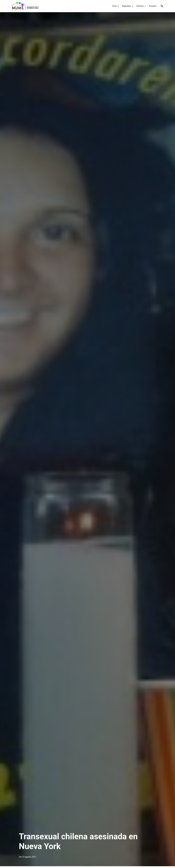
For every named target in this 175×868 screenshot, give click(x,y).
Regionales (126, 6)
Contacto (153, 6)
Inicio (114, 6)
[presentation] (118, 6)
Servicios (140, 6)
